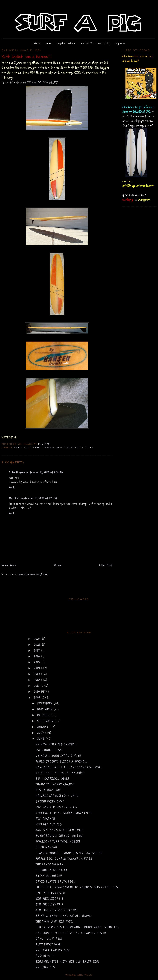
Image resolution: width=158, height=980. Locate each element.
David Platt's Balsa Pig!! (56, 882)
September (46, 721)
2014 (37, 668)
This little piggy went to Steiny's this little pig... (78, 887)
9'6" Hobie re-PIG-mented (56, 807)
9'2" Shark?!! (45, 819)
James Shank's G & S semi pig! (60, 830)
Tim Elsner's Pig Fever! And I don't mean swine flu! (78, 927)
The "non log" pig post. (54, 922)
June (42, 739)
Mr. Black (14, 498)
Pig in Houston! (48, 790)
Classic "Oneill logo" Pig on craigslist (69, 853)
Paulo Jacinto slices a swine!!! (61, 761)
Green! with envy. (50, 802)
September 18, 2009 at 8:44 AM (45, 472)
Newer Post (9, 565)
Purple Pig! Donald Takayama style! (65, 859)
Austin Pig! (45, 956)
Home (58, 565)
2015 (38, 662)
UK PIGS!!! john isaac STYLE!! (58, 756)
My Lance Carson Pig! (53, 950)
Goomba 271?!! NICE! (51, 870)
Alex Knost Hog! (49, 944)
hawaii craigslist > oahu (57, 796)
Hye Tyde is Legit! (50, 893)
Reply (12, 487)
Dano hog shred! (49, 939)
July (41, 733)
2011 (37, 686)
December (46, 703)
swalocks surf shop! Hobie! (58, 842)
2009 (38, 698)
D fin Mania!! (46, 847)
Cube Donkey (17, 472)
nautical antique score (75, 447)
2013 (37, 674)
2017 (37, 651)
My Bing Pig (45, 967)
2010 (37, 692)
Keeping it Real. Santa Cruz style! (64, 813)
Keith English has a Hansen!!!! (60, 773)
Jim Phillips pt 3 (50, 899)
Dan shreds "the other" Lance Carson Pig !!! (71, 933)
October (44, 715)
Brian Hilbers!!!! (49, 876)
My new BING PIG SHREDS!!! (57, 744)
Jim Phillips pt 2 (50, 904)
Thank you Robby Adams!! (55, 784)
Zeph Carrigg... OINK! (52, 779)
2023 (38, 645)
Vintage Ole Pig (49, 824)
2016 (37, 656)
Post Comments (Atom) (34, 574)
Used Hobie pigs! (49, 750)
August (43, 727)
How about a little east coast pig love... (69, 767)
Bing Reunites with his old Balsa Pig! (67, 962)
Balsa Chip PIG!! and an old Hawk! (64, 916)
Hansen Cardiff (42, 447)
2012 (37, 680)
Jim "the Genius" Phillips (57, 910)
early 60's (21, 447)
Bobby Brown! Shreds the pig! (60, 836)
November (46, 709)
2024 (38, 639)
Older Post (106, 565)
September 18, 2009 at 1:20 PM (39, 498)
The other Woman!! (50, 864)
